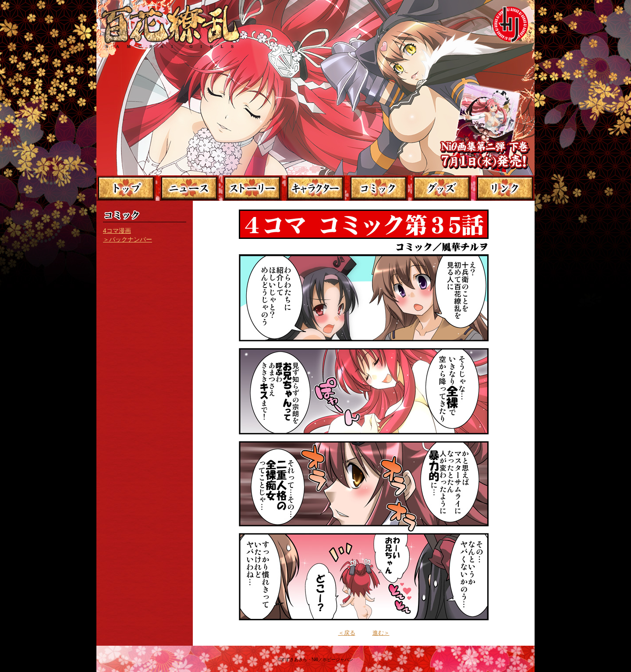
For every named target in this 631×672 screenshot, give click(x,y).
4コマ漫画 (117, 231)
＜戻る (347, 633)
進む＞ (381, 633)
